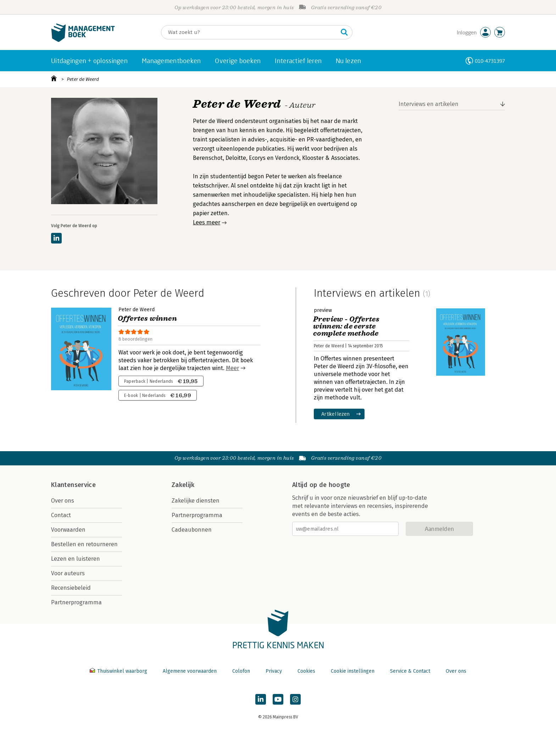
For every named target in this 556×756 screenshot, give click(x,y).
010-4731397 (490, 61)
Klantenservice (73, 485)
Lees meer (207, 222)
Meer (232, 368)
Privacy (274, 671)
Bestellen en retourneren (84, 544)
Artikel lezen (336, 414)
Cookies (306, 671)
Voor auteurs (68, 573)
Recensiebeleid (71, 588)
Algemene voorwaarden (190, 671)
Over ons (63, 501)
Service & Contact (410, 671)
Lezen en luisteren (76, 559)
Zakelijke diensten (196, 501)
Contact (61, 515)
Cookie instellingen (353, 671)
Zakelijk (183, 485)
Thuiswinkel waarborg (119, 671)
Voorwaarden (68, 530)
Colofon (241, 671)
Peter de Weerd (83, 79)
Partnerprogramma (76, 602)
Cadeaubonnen (192, 530)
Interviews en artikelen (429, 104)
